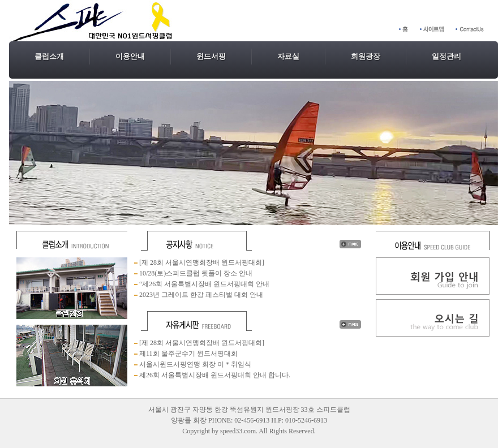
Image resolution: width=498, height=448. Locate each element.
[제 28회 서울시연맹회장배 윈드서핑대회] (201, 262)
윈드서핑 (211, 56)
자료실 (288, 56)
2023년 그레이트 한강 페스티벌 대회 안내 (200, 295)
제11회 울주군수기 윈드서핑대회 (188, 354)
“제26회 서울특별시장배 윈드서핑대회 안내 (203, 284)
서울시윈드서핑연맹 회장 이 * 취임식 (194, 364)
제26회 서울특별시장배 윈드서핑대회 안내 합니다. (214, 375)
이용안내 (130, 56)
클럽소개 (49, 56)
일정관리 (447, 56)
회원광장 (366, 56)
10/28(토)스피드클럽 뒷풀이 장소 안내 (196, 273)
